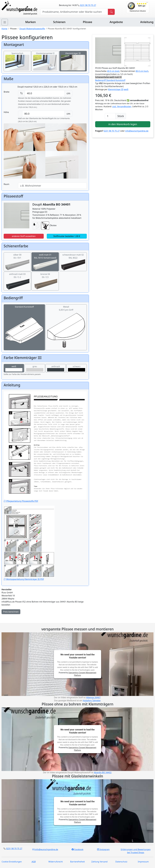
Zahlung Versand (99, 862)
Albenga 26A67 (93, 697)
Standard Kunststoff (24, 318)
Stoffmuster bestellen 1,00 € (67, 236)
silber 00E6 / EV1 (17, 260)
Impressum (143, 862)
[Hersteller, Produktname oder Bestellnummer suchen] (74, 12)
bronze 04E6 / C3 (45, 279)
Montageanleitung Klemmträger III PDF (29, 543)
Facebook (77, 849)
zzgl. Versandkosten (122, 106)
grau (35, 368)
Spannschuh (17, 58)
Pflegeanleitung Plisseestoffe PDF (45, 447)
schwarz (76, 368)
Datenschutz (121, 862)
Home (4, 29)
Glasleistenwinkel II (45, 58)
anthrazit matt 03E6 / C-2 (17, 279)
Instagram (103, 849)
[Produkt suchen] (111, 12)
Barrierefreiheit (78, 862)
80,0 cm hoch (142, 71)
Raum (6, 184)
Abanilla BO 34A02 (103, 772)
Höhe (6, 112)
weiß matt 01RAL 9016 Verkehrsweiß (45, 260)
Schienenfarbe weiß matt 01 (108, 77)
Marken (30, 22)
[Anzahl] (110, 116)
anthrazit (56, 368)
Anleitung (147, 22)
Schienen (59, 22)
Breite (7, 92)
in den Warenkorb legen (123, 124)
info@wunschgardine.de (137, 131)
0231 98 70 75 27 (88, 5)
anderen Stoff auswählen (24, 236)
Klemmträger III (73, 58)
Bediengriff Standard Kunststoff (110, 80)
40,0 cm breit (113, 71)
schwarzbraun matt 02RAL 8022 (73, 260)
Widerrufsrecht (56, 862)
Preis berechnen (11, 612)
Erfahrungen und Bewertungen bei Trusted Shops (136, 851)
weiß (14, 368)
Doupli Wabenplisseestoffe (32, 29)
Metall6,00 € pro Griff (66, 318)
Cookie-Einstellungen (12, 862)
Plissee (87, 22)
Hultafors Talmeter (92, 701)
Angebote (116, 22)
